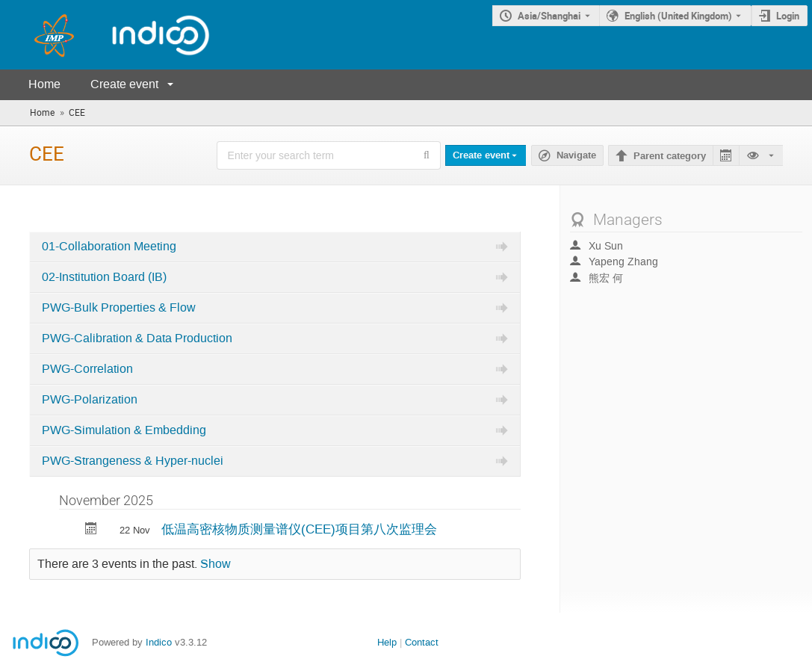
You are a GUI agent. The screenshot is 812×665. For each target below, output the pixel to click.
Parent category (670, 156)
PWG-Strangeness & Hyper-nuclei (133, 461)
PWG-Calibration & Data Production (137, 338)
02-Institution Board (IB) (104, 277)
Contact (422, 642)
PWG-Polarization (90, 400)
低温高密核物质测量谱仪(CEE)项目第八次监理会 (299, 529)
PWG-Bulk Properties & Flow (119, 308)
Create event (124, 84)
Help (387, 642)
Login (788, 16)
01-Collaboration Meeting (109, 247)
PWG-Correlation (87, 369)
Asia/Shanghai (549, 16)
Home (44, 84)
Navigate (576, 155)
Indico (159, 642)
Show (216, 564)
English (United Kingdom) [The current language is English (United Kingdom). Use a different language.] (678, 16)
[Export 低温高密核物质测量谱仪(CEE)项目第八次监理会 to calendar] (91, 530)
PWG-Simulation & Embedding (124, 430)
